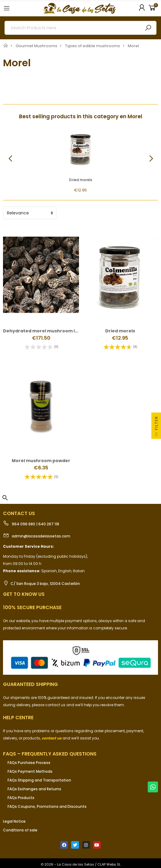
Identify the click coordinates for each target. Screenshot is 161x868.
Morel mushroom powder (41, 461)
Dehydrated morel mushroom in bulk (46, 331)
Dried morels (81, 180)
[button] (151, 159)
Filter (156, 427)
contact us (52, 738)
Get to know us (24, 594)
